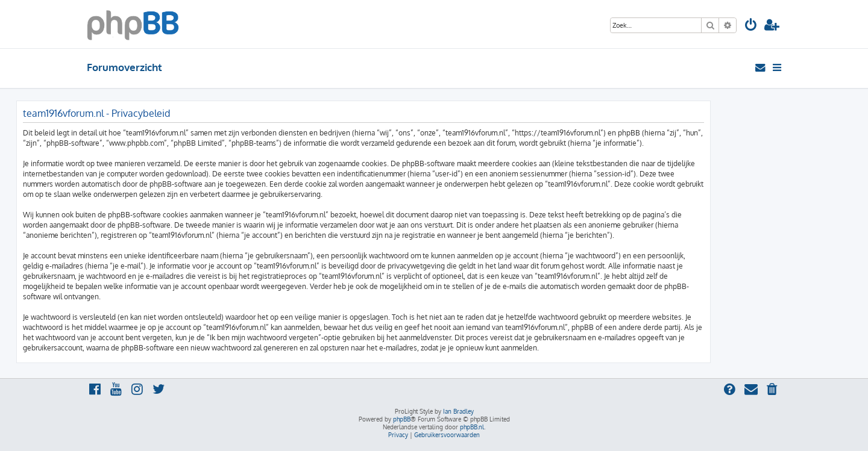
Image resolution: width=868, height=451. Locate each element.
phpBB (402, 419)
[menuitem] (751, 26)
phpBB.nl (472, 427)
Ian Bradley (458, 411)
